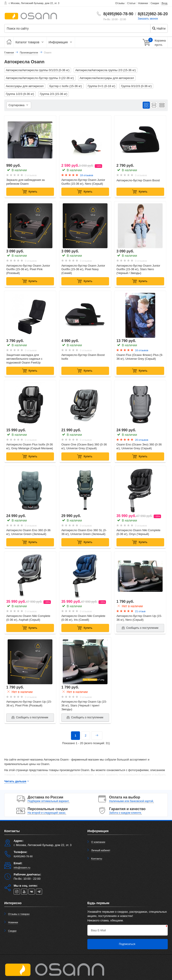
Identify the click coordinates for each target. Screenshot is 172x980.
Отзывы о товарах (19, 914)
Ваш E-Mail (98, 930)
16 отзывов (142, 350)
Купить (30, 192)
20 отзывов (142, 440)
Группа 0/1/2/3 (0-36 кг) (136, 86)
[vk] (32, 892)
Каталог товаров (30, 42)
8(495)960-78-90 (118, 14)
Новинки (13, 922)
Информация (61, 42)
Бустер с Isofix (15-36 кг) (66, 86)
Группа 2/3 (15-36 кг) (54, 94)
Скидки (12, 931)
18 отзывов (87, 175)
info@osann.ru (22, 868)
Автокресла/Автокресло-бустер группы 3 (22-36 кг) (40, 78)
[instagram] (17, 892)
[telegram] (39, 892)
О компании (98, 842)
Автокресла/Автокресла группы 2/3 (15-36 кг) (105, 70)
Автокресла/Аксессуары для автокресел (107, 78)
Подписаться (127, 944)
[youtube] (24, 892)
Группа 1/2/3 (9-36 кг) (20, 94)
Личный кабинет (101, 850)
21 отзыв (140, 611)
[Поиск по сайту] (72, 29)
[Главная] (9, 42)
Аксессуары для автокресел (25, 86)
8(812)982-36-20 (153, 14)
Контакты (97, 859)
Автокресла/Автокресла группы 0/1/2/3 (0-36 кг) (38, 70)
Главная (9, 53)
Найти (159, 28)
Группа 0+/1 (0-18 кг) (102, 86)
